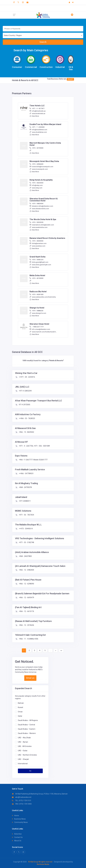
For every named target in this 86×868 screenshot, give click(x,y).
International (23, 763)
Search (43, 42)
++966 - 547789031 (26, 473)
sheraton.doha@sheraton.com (41, 206)
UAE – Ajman (23, 742)
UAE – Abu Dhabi (24, 737)
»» (61, 650)
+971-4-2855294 (25, 391)
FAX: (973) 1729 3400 (22, 804)
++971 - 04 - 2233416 (27, 377)
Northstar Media (43, 864)
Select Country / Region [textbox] (13, 35)
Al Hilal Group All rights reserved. (40, 862)
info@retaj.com (36, 185)
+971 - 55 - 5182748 (26, 542)
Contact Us (17, 837)
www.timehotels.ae (37, 114)
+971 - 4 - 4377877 (37, 108)
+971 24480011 (25, 501)
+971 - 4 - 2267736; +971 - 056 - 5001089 (34, 446)
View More (34, 116)
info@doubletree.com (38, 130)
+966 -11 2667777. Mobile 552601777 (33, 460)
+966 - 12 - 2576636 (26, 625)
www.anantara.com (37, 246)
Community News (20, 822)
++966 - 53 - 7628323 (27, 418)
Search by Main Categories (31, 50)
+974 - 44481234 (36, 260)
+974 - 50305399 (36, 222)
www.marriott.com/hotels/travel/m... (43, 332)
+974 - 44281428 (36, 294)
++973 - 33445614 (26, 529)
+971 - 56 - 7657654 (26, 515)
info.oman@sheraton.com (40, 329)
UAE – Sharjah (23, 759)
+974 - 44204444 (36, 183)
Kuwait (20, 707)
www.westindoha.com (38, 227)
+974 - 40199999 (36, 278)
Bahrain (21, 703)
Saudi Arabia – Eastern (27, 729)
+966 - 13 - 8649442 (26, 432)
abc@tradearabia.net (22, 797)
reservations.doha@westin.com (42, 225)
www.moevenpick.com (39, 169)
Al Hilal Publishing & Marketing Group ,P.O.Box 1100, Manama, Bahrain (40, 794)
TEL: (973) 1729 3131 (22, 801)
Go (30, 771)
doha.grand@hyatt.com (39, 262)
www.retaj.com (36, 188)
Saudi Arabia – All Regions (28, 720)
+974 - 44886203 (36, 311)
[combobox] (43, 35)
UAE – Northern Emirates (27, 755)
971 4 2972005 (24, 405)
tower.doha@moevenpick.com (41, 167)
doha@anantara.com (38, 243)
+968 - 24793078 (25, 487)
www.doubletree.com (38, 132)
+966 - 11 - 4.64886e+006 (28, 639)
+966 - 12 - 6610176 (26, 611)
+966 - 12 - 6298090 (26, 584)
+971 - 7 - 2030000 (37, 127)
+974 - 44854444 (36, 204)
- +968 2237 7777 (37, 327)
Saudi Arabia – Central (26, 725)
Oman (20, 712)
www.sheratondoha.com (39, 209)
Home (15, 816)
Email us (30, 678)
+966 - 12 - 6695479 (26, 598)
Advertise (17, 834)
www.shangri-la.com (38, 313)
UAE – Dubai (23, 750)
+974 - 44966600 (36, 164)
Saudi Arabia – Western (27, 733)
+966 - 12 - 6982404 (26, 570)
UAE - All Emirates (25, 746)
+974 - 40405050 (36, 241)
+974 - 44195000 (36, 148)
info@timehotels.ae (38, 111)
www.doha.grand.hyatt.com (40, 265)
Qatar (20, 716)
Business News (19, 819)
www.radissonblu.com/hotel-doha (43, 297)
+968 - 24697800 (25, 556)
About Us (17, 841)
